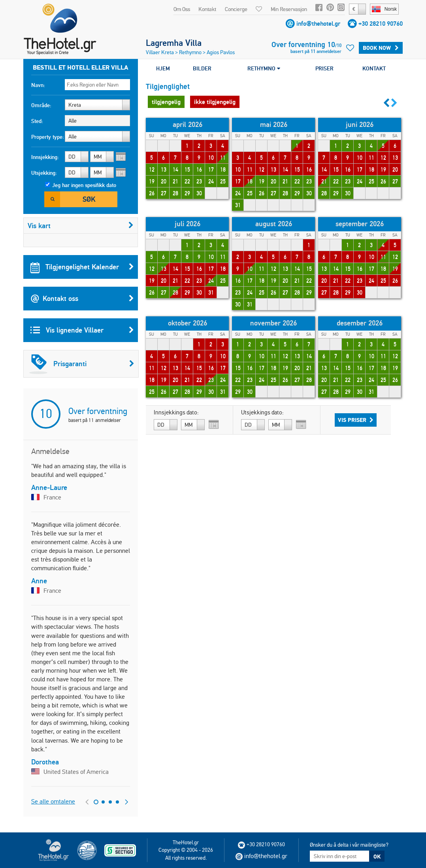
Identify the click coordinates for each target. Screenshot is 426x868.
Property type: (48, 137)
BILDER (202, 68)
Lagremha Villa (174, 43)
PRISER (324, 68)
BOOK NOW (381, 48)
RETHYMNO (264, 68)
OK (377, 857)
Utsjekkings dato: (262, 412)
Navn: (38, 85)
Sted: (37, 121)
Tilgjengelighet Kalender (82, 267)
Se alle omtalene (53, 801)
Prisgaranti (82, 364)
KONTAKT (374, 68)
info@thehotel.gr (318, 24)
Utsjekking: (44, 173)
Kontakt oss (82, 299)
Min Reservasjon (289, 9)
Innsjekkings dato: (176, 412)
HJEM (163, 68)
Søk (89, 199)
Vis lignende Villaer (82, 330)
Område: (41, 105)
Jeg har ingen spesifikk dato (84, 185)
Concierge (236, 9)
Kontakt (207, 9)
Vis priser (356, 420)
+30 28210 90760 (381, 24)
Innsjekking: (45, 157)
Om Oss (182, 9)
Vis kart (81, 226)
